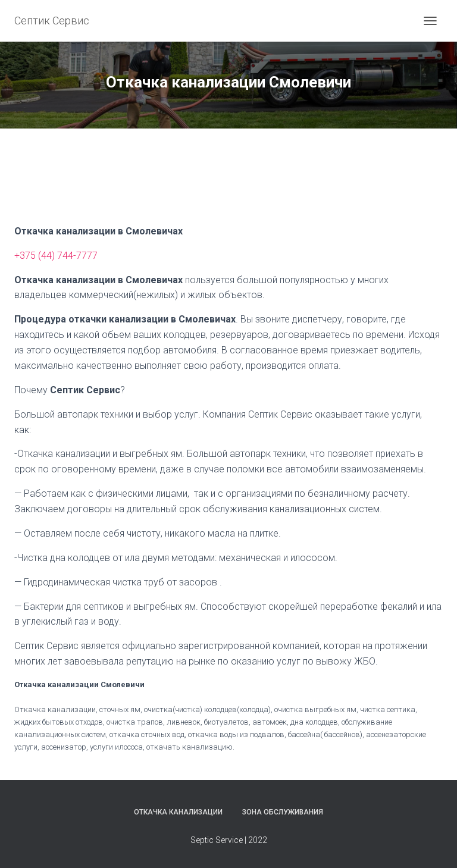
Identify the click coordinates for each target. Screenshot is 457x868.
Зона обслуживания (283, 812)
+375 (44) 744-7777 (56, 256)
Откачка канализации (178, 812)
